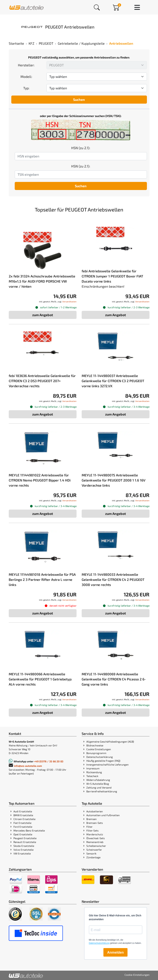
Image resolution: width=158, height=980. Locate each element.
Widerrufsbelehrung (98, 780)
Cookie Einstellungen (99, 749)
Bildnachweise (95, 745)
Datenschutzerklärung (100, 757)
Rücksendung (94, 772)
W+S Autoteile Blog (98, 784)
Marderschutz (95, 834)
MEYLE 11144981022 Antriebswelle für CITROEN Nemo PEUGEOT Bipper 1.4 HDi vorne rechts (40, 480)
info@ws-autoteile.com (28, 766)
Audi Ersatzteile (23, 811)
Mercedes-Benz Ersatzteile (29, 830)
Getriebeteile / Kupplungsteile (81, 43)
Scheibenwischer (96, 846)
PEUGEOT (46, 43)
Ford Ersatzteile (23, 827)
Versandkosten (69, 301)
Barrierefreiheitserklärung (102, 791)
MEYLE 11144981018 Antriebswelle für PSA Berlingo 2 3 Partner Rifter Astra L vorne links (42, 579)
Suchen (79, 99)
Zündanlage (93, 857)
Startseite (16, 43)
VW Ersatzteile (22, 853)
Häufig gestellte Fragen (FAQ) (103, 761)
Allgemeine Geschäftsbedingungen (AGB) (110, 741)
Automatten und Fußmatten (103, 815)
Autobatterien (95, 811)
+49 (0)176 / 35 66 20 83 (49, 761)
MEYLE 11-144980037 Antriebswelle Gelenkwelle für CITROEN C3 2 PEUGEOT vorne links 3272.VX (113, 381)
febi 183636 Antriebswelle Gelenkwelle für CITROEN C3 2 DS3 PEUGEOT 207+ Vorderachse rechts (42, 381)
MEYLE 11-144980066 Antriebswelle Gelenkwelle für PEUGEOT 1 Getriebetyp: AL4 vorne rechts (40, 679)
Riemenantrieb (95, 842)
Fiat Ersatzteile (22, 823)
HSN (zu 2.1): (81, 148)
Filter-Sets (92, 830)
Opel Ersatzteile (23, 834)
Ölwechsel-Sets (96, 838)
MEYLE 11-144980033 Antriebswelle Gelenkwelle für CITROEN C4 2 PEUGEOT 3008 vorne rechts (113, 579)
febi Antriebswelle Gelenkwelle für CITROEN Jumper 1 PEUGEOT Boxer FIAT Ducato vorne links (112, 276)
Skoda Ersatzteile (24, 846)
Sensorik (91, 853)
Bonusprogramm (96, 753)
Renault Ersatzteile (25, 842)
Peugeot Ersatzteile (25, 838)
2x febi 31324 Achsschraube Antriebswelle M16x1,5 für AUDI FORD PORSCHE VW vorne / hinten (42, 281)
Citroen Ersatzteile (24, 819)
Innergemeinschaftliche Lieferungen (107, 764)
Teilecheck (92, 776)
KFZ (31, 43)
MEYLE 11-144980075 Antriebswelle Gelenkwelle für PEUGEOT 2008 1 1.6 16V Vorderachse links (114, 480)
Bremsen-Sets (95, 823)
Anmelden (115, 952)
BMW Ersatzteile (23, 815)
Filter (89, 827)
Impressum (93, 768)
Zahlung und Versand (99, 787)
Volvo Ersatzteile (23, 850)
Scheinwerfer (94, 850)
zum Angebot (43, 315)
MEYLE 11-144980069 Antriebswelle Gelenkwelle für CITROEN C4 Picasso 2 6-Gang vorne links (114, 679)
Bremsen (91, 819)
